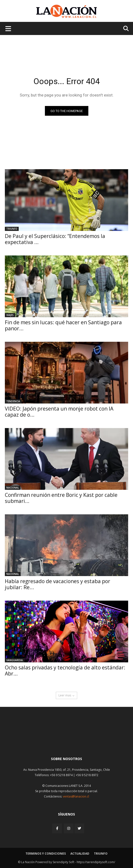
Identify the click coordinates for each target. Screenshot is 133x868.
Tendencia (13, 401)
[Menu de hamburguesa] (8, 28)
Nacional (13, 488)
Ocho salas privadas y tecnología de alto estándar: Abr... (65, 671)
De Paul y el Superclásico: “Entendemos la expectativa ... (55, 239)
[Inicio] (66, 741)
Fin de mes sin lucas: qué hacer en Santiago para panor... (63, 325)
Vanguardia (15, 660)
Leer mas (66, 695)
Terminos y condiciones (46, 854)
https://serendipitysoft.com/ (96, 862)
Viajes (10, 315)
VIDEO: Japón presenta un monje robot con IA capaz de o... (59, 412)
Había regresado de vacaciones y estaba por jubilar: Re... (58, 584)
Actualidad (80, 854)
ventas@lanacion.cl (76, 796)
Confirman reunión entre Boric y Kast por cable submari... (61, 498)
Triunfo (12, 229)
